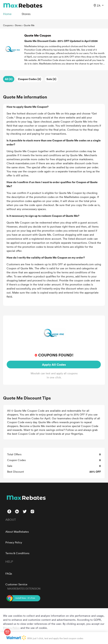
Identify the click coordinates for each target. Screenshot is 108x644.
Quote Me (29, 25)
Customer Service (16, 584)
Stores (18, 25)
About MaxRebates (17, 532)
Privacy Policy (14, 542)
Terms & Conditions (17, 553)
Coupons (8, 25)
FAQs (9, 574)
